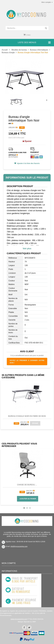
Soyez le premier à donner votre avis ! (27, 362)
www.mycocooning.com (19, 619)
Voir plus (27, 249)
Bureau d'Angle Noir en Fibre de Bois (27, 416)
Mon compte (9, 563)
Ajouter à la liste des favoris (28, 163)
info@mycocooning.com (19, 546)
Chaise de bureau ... (27, 485)
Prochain (48, 102)
